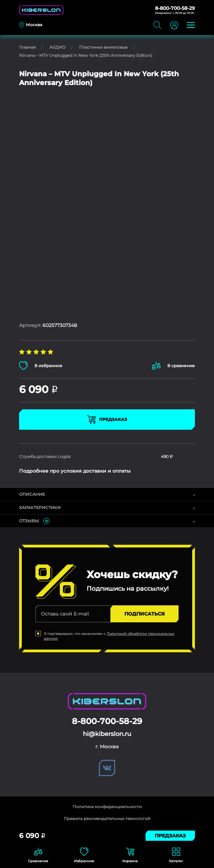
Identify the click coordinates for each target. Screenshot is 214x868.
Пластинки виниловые (103, 47)
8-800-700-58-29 (175, 8)
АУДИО (57, 47)
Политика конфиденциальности (107, 807)
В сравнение (173, 366)
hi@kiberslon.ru (107, 734)
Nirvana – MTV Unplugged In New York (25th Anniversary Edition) (86, 55)
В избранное (41, 366)
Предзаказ (107, 420)
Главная (27, 47)
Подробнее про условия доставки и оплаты (75, 471)
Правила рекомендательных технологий (107, 818)
